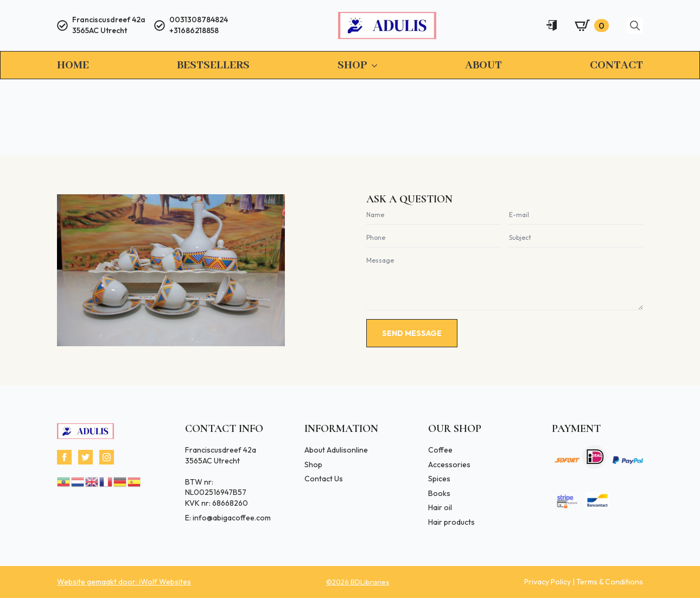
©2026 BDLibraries (358, 582)
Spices (439, 479)
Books (439, 493)
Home (73, 65)
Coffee (440, 450)
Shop (352, 65)
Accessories (449, 465)
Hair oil (440, 507)
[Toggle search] (635, 26)
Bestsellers (213, 65)
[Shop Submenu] (372, 66)
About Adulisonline (336, 450)
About (483, 65)
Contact (616, 65)
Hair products (451, 522)
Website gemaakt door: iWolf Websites (124, 582)
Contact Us (324, 479)
